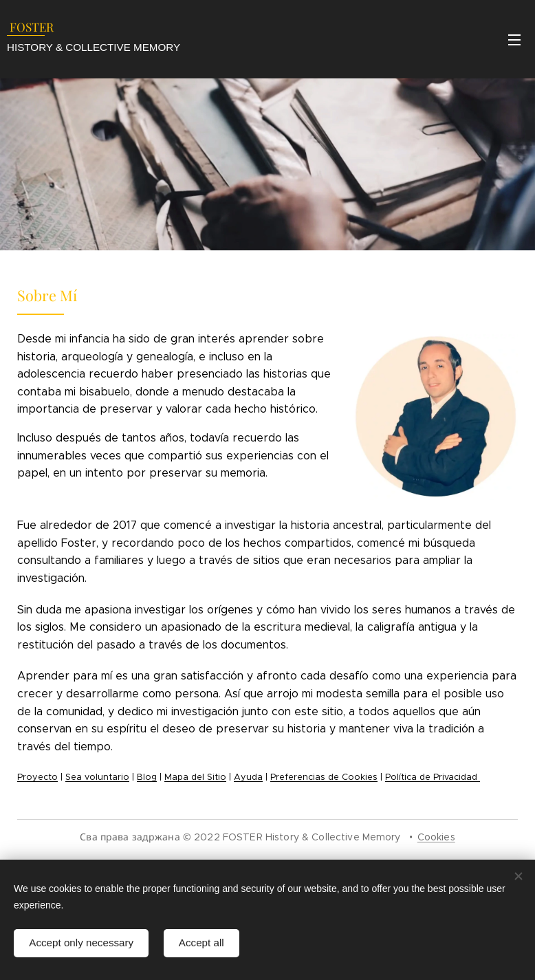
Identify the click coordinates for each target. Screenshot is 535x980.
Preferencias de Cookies (324, 777)
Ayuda (248, 777)
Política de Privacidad (433, 777)
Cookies (436, 837)
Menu (514, 40)
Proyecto (37, 777)
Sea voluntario (97, 777)
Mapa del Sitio (195, 777)
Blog (147, 777)
